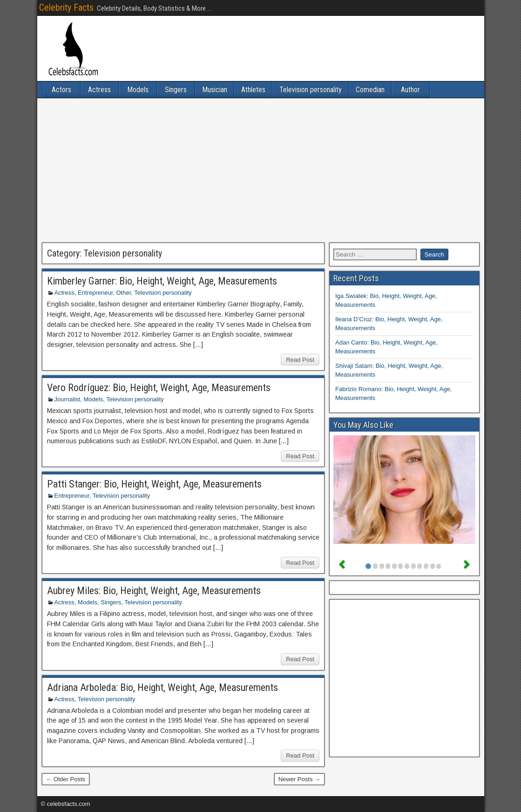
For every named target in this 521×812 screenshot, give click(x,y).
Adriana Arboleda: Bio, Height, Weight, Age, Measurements (162, 687)
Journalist (68, 399)
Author (410, 90)
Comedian (370, 90)
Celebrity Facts (66, 7)
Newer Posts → (299, 779)
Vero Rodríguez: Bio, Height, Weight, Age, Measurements (159, 388)
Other (123, 293)
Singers (176, 90)
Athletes (253, 90)
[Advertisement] (261, 170)
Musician (215, 90)
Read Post (300, 360)
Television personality (311, 90)
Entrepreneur (95, 293)
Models (138, 90)
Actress (99, 90)
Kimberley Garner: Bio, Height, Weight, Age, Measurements (162, 281)
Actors (61, 90)
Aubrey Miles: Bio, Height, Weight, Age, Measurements (154, 591)
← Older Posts (66, 779)
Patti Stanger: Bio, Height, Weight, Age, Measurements (154, 484)
